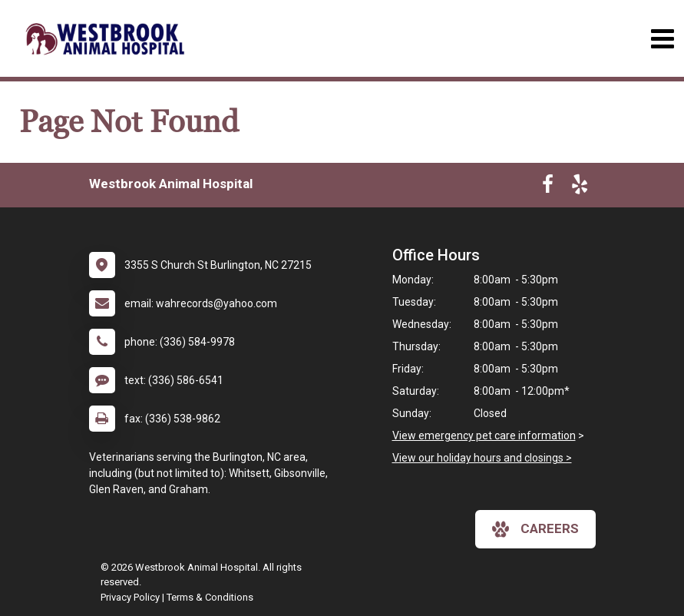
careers (535, 529)
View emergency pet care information (484, 436)
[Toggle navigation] (662, 39)
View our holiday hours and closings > (482, 458)
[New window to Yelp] (580, 187)
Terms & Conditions (210, 597)
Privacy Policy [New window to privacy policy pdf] (130, 597)
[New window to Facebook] (548, 187)
